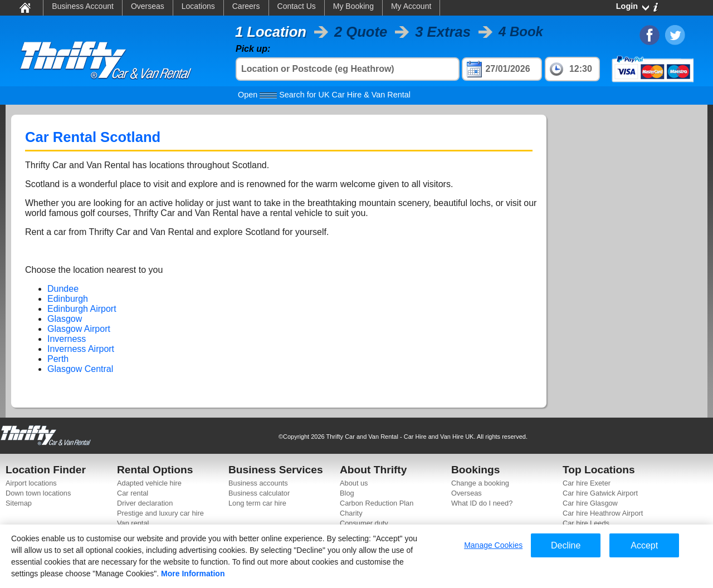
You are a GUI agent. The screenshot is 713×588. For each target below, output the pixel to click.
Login (627, 6)
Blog (347, 493)
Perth (58, 359)
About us (354, 483)
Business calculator (259, 493)
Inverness (67, 339)
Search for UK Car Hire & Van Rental (324, 95)
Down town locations (38, 493)
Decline (566, 545)
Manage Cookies (493, 545)
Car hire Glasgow (590, 503)
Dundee (63, 289)
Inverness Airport (81, 349)
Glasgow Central (80, 369)
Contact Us (297, 6)
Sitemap (19, 503)
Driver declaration (145, 503)
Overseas (148, 6)
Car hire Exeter (587, 483)
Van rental (133, 523)
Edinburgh (68, 299)
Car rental (133, 493)
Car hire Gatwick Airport (600, 493)
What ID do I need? (482, 503)
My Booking (353, 6)
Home (24, 7)
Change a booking (480, 483)
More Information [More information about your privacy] (193, 574)
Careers (246, 6)
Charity (351, 513)
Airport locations (31, 483)
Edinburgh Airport (82, 309)
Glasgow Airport (79, 329)
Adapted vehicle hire (149, 483)
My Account (411, 6)
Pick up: (253, 49)
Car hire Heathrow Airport (603, 513)
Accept (644, 545)
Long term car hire (257, 503)
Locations (198, 6)
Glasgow (65, 319)
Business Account (83, 6)
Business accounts (258, 483)
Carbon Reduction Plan (377, 503)
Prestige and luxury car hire (160, 513)
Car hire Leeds (586, 523)
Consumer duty (364, 523)
